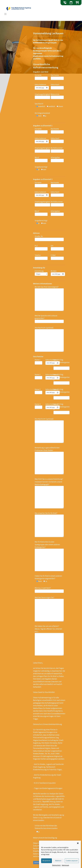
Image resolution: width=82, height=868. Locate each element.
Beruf (41, 159)
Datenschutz (56, 865)
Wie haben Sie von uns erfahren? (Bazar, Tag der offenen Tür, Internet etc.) (49, 640)
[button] (78, 843)
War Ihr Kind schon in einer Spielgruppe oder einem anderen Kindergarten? (49, 556)
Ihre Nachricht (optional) (49, 339)
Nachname (57, 77)
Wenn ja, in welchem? (49, 590)
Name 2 (39, 376)
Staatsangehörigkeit (42, 96)
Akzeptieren (46, 861)
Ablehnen (58, 861)
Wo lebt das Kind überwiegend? (49, 298)
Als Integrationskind (42, 114)
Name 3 (39, 391)
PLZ (41, 248)
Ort (57, 248)
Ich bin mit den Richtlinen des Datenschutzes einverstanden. (46, 827)
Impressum (65, 865)
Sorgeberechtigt (41, 168)
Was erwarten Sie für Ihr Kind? (49, 525)
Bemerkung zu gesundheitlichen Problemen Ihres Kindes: (49, 460)
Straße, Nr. (49, 238)
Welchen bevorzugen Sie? (49, 609)
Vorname (41, 77)
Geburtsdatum (42, 86)
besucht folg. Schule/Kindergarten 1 (61, 364)
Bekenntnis (57, 96)
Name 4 (39, 406)
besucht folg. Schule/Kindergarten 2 (61, 379)
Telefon (41, 257)
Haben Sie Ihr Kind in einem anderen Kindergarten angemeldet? (48, 579)
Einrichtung (41, 273)
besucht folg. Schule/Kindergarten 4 (61, 409)
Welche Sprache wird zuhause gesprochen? (49, 319)
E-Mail (57, 257)
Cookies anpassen (72, 861)
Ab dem (58, 273)
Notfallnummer (57, 150)
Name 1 (39, 362)
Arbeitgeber (57, 159)
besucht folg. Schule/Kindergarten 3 (61, 394)
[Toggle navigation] (5, 14)
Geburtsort (57, 86)
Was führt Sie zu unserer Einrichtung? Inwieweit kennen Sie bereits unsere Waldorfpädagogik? (49, 493)
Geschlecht (49, 105)
